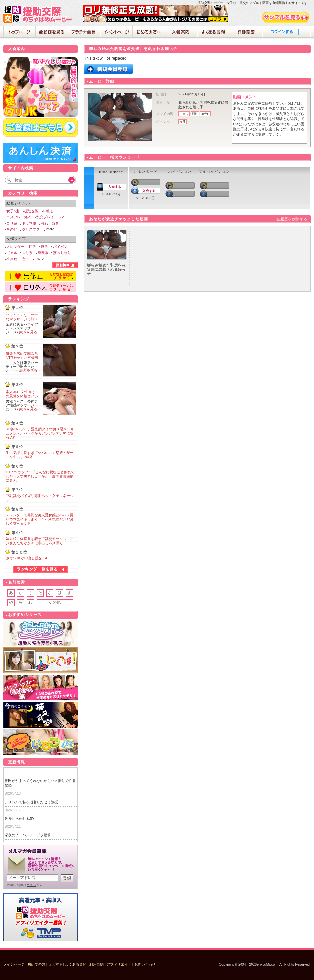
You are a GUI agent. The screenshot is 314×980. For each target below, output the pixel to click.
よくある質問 (214, 32)
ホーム (19, 32)
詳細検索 (246, 32)
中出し (184, 114)
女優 (183, 122)
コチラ (31, 885)
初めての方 (36, 964)
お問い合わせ (145, 964)
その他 (12, 229)
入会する (115, 187)
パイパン (60, 247)
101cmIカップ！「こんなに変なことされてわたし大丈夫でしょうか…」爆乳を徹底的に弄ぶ (40, 476)
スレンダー (15, 247)
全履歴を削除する (292, 219)
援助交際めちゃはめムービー (39, 14)
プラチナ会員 (84, 32)
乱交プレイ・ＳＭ (50, 217)
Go (68, 180)
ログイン (286, 32)
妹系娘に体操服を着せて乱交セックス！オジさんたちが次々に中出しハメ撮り (40, 541)
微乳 (45, 247)
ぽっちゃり (62, 253)
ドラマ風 (29, 223)
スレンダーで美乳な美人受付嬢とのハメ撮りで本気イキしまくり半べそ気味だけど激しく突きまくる (40, 519)
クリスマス (31, 229)
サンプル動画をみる (286, 17)
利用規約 (96, 964)
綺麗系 (43, 253)
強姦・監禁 (50, 223)
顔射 (195, 114)
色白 (26, 259)
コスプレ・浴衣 (19, 217)
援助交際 (31, 211)
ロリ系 (12, 223)
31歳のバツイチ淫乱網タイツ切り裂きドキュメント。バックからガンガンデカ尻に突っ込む (40, 433)
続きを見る (28, 332)
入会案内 (181, 32)
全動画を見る (52, 32)
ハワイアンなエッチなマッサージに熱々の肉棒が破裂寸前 (22, 319)
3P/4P (205, 114)
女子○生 (13, 211)
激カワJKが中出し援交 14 (26, 558)
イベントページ (117, 32)
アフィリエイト (119, 964)
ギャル (12, 253)
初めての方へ (149, 32)
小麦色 (12, 259)
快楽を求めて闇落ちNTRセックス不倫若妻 (22, 358)
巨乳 (33, 247)
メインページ (14, 964)
